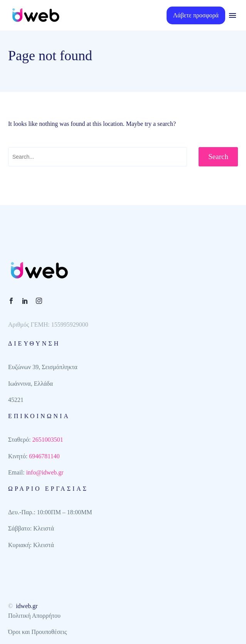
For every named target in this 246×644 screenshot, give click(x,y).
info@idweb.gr (45, 472)
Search (218, 157)
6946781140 (44, 456)
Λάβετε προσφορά (196, 15)
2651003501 (48, 440)
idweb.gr (27, 606)
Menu (233, 15)
